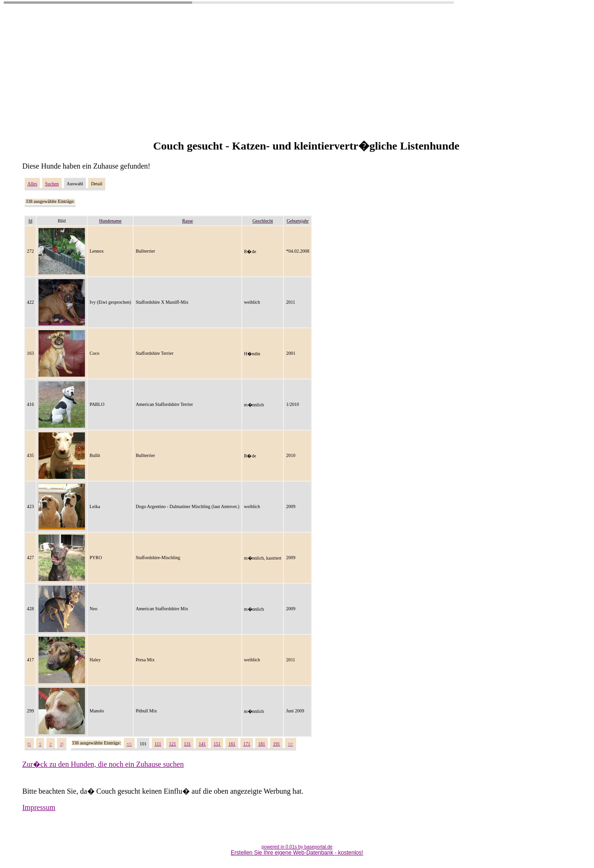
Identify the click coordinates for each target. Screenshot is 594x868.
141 (202, 744)
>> (290, 744)
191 (276, 744)
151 (217, 744)
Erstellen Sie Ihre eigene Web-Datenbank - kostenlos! (297, 853)
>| (62, 744)
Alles (32, 184)
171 (247, 744)
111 (158, 744)
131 (187, 744)
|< (29, 744)
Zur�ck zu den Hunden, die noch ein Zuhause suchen (103, 764)
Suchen (52, 184)
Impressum (39, 807)
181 (261, 744)
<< (129, 744)
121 (172, 744)
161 (232, 744)
